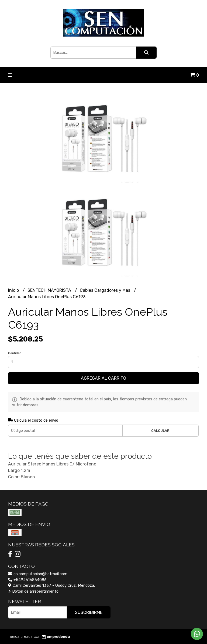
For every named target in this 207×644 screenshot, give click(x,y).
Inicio (14, 290)
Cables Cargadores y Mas (106, 290)
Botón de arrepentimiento (33, 591)
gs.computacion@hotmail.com (38, 574)
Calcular (160, 431)
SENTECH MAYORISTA (50, 290)
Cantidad (15, 353)
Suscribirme (89, 612)
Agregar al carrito (103, 378)
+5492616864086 (27, 580)
